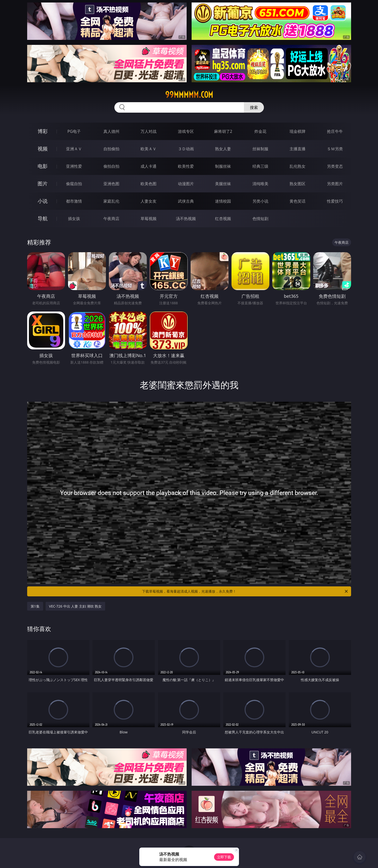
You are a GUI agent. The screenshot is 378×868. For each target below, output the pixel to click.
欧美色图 (149, 184)
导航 (43, 218)
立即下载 (224, 857)
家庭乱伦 (111, 201)
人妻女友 (149, 201)
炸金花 (260, 131)
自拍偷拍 (111, 149)
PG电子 (74, 131)
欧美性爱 (186, 166)
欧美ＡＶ (149, 149)
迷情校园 (223, 201)
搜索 (254, 107)
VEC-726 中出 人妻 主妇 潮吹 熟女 (76, 606)
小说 (43, 201)
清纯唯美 (260, 184)
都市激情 (74, 201)
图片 (43, 184)
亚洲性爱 (74, 166)
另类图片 (335, 184)
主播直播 (298, 149)
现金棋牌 (298, 131)
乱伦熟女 (298, 166)
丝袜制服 (260, 149)
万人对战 (149, 131)
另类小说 (260, 201)
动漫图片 (186, 184)
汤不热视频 (186, 219)
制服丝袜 (223, 166)
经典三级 (260, 166)
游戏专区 (186, 131)
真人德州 (111, 131)
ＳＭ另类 (335, 149)
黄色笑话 (298, 201)
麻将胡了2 (223, 131)
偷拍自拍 (111, 166)
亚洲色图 (111, 184)
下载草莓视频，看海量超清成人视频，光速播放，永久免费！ (245, 591)
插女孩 (74, 219)
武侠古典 (186, 201)
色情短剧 (260, 219)
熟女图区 (298, 184)
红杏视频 (223, 219)
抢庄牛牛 (335, 131)
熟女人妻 (223, 149)
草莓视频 (149, 219)
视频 (43, 149)
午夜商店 (111, 219)
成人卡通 (149, 166)
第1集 (35, 606)
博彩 (43, 131)
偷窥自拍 (74, 184)
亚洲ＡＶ (74, 149)
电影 (43, 166)
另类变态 (335, 166)
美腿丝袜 (223, 184)
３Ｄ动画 (186, 149)
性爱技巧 (335, 201)
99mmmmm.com (189, 95)
